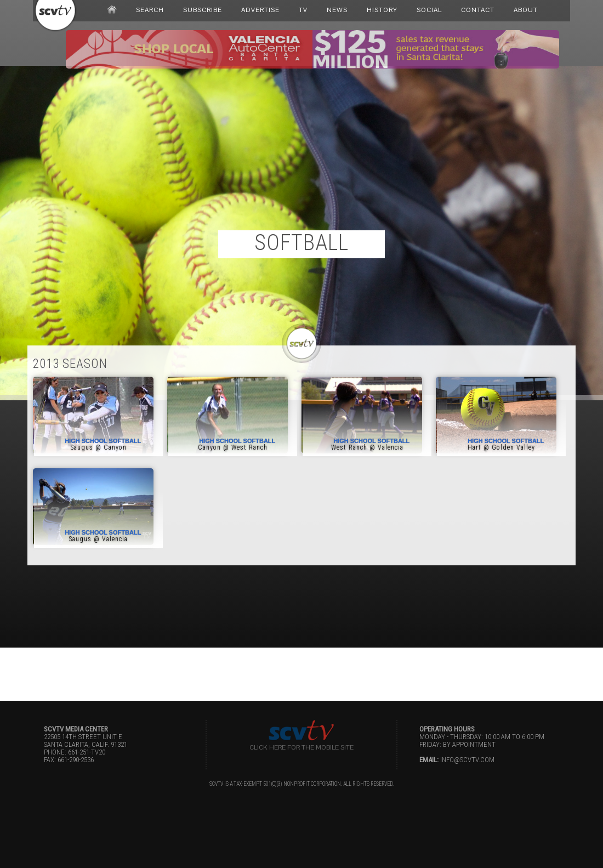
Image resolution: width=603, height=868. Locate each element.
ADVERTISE (260, 10)
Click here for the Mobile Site (301, 747)
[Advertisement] (301, 672)
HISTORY (382, 10)
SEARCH (150, 10)
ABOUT (526, 10)
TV (303, 10)
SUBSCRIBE (203, 10)
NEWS (337, 10)
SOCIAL (429, 10)
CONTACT (478, 10)
